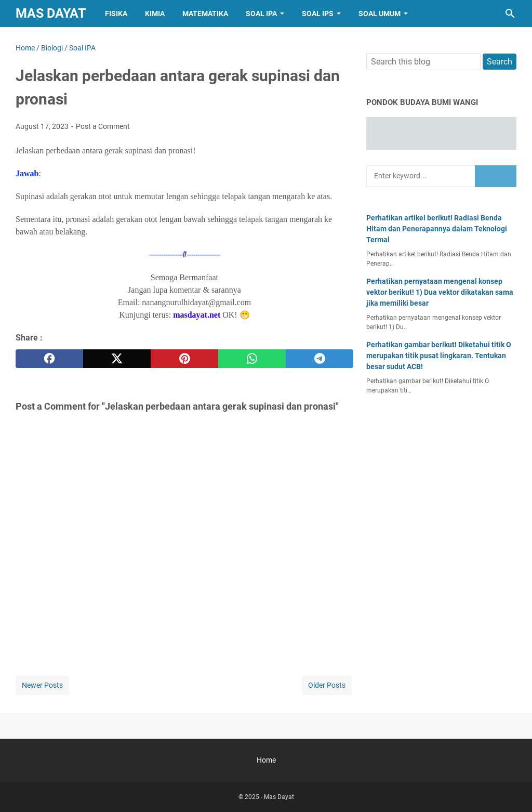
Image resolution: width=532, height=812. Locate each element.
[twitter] (117, 359)
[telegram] (320, 359)
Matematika (205, 14)
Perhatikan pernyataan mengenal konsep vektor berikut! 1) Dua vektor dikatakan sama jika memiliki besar (440, 292)
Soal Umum (380, 14)
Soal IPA (261, 14)
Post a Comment (103, 126)
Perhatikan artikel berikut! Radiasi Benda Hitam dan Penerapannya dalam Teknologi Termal (437, 229)
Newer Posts (42, 685)
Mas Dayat (51, 13)
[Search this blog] (510, 14)
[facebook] (49, 359)
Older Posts (327, 685)
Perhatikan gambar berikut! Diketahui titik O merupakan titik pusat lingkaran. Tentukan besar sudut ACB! (439, 356)
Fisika (116, 14)
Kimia (155, 14)
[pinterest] (184, 359)
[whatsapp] (252, 359)
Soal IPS (318, 14)
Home (266, 760)
